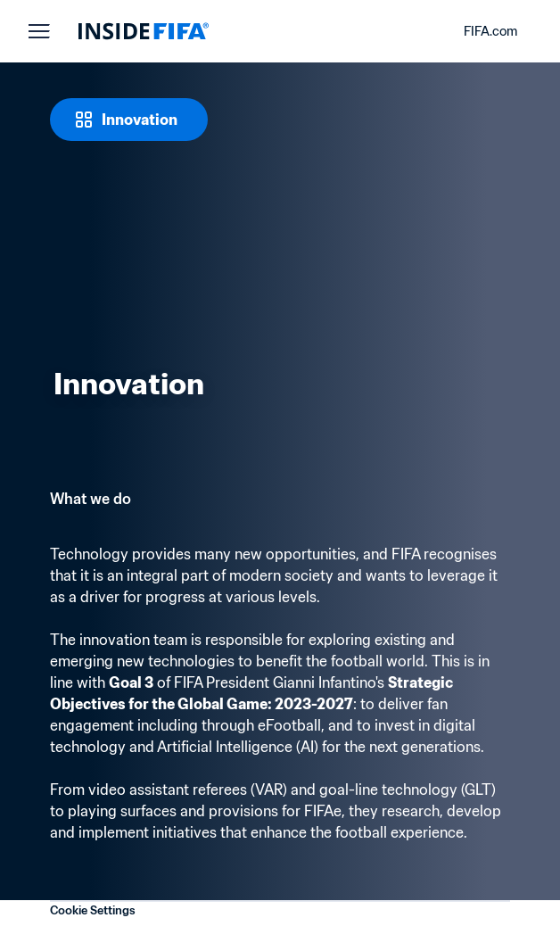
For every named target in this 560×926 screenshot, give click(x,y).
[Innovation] (129, 120)
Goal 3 (131, 682)
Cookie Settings (93, 910)
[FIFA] (144, 31)
